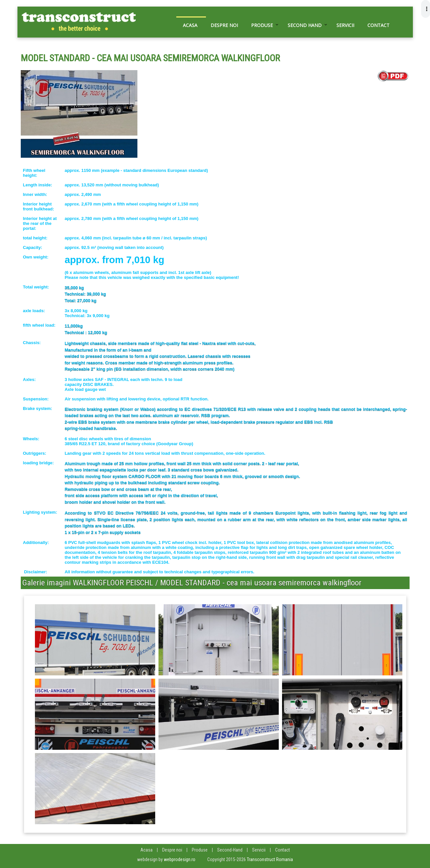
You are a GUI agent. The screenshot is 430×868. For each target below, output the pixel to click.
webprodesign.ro (180, 859)
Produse (262, 25)
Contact (378, 25)
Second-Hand (230, 850)
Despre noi (224, 25)
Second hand (305, 25)
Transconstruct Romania (270, 859)
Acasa (190, 25)
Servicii (345, 25)
